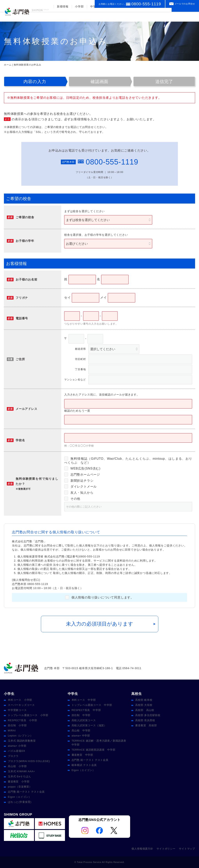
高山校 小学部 (17, 766)
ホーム (8, 65)
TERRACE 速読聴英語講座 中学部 (94, 750)
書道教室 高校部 (146, 725)
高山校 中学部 (81, 730)
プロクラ (13, 756)
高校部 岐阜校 (144, 700)
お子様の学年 (25, 241)
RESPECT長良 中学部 (86, 710)
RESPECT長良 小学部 (23, 720)
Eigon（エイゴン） (20, 797)
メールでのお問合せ (185, 4)
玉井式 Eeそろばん (19, 776)
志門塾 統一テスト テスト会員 (26, 792)
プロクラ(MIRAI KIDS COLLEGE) (29, 761)
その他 (72, 499)
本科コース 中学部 (84, 700)
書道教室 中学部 (82, 755)
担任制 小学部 (17, 725)
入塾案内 (144, 16)
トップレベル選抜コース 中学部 (92, 705)
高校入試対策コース (84, 720)
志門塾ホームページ (82, 474)
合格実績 (126, 16)
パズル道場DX (17, 751)
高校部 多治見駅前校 (148, 715)
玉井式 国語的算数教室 (22, 741)
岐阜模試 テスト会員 (84, 765)
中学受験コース (17, 710)
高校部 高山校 (145, 710)
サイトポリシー (166, 849)
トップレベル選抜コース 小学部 (28, 715)
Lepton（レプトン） (20, 736)
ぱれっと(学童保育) (20, 802)
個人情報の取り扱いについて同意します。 (99, 597)
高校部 (109, 16)
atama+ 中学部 (81, 736)
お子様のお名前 (27, 279)
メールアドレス (27, 409)
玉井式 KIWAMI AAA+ (21, 771)
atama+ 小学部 (17, 746)
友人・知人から (79, 492)
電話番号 (22, 318)
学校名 (20, 440)
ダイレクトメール (80, 486)
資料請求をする (185, 15)
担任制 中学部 (81, 715)
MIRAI (12, 730)
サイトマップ (187, 849)
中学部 (94, 16)
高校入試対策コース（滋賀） (89, 725)
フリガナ (22, 298)
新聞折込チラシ (79, 481)
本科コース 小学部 (20, 700)
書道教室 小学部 (19, 782)
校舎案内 (163, 16)
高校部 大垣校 (144, 705)
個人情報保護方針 (142, 849)
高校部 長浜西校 (145, 720)
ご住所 (20, 359)
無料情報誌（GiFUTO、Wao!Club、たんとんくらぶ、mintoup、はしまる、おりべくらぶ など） (128, 460)
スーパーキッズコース (21, 705)
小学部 (79, 16)
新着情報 (62, 16)
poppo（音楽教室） (20, 787)
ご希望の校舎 (25, 217)
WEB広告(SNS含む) (82, 468)
